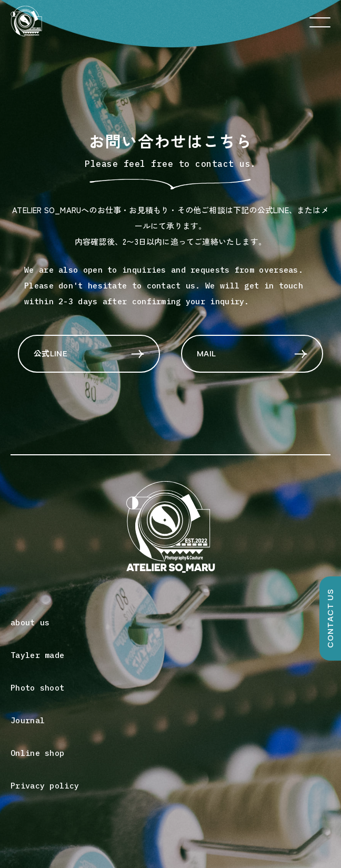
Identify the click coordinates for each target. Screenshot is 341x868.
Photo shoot (37, 688)
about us (30, 622)
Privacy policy (45, 786)
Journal (28, 720)
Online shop (37, 753)
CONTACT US (330, 619)
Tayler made (37, 655)
